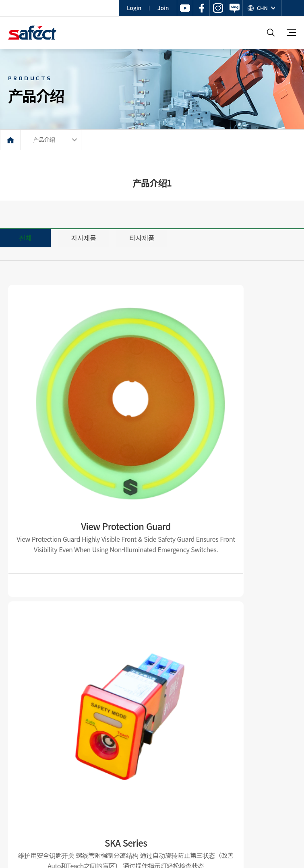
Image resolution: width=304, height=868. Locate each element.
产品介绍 (44, 139)
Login (134, 8)
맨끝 (188, 705)
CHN (262, 8)
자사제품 (84, 238)
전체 (25, 238)
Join (163, 8)
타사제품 (142, 238)
